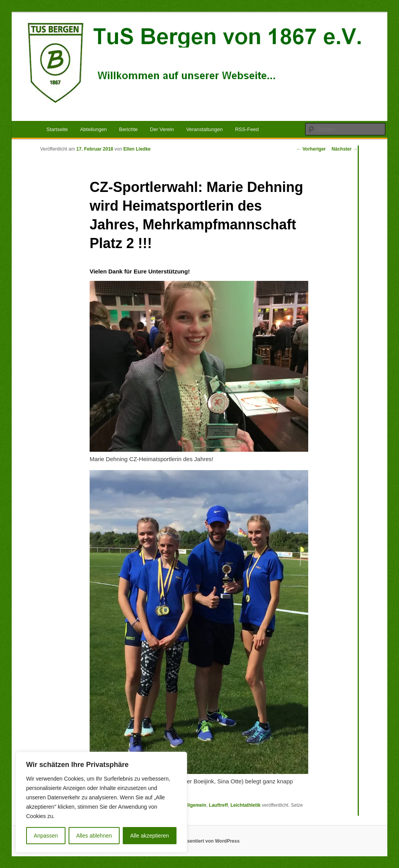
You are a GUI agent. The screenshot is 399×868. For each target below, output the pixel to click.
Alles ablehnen (94, 836)
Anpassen (46, 836)
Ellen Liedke (137, 149)
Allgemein (195, 805)
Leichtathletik (245, 805)
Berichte (129, 129)
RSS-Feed (247, 129)
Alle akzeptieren (150, 836)
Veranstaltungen (205, 129)
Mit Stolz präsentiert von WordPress (199, 841)
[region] (101, 802)
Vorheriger (311, 149)
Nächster (345, 149)
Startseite (57, 129)
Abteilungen (93, 129)
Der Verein (162, 129)
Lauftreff (218, 805)
